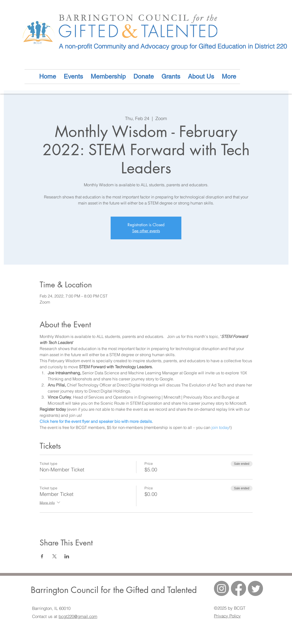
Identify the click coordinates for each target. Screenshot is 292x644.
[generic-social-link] (238, 588)
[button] (201, 77)
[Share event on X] (54, 556)
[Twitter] (255, 588)
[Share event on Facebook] (42, 556)
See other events (146, 231)
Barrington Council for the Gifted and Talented (114, 590)
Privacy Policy (227, 616)
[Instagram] (222, 588)
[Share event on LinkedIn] (67, 556)
